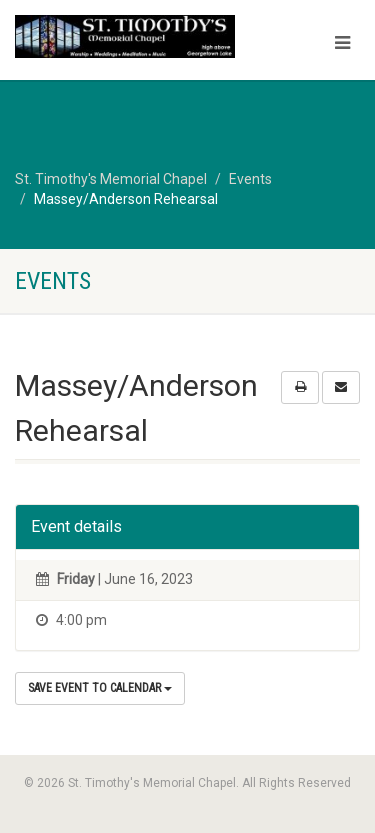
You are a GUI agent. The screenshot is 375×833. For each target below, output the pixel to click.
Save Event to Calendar (100, 688)
